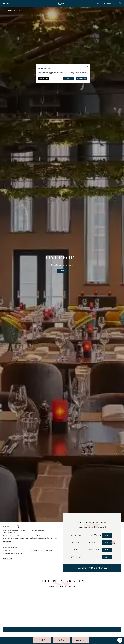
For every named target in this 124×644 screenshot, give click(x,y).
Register (107, 3)
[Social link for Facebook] (117, 3)
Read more (7, 542)
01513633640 (11, 532)
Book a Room (42, 640)
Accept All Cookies (81, 78)
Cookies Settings (44, 78)
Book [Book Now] (107, 535)
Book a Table (61, 640)
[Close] (87, 66)
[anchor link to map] (18, 527)
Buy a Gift (81, 640)
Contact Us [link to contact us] (8, 558)
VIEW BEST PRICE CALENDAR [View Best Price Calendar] (92, 568)
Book (62, 271)
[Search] (114, 3)
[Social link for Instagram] (120, 3)
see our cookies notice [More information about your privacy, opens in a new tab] (73, 74)
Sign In (100, 3)
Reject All (69, 78)
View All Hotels (14, 11)
